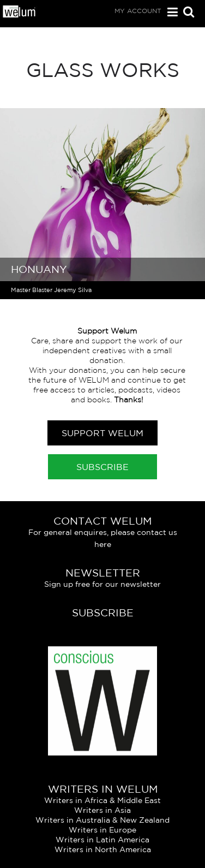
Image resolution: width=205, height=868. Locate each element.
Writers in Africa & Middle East (102, 800)
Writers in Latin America (102, 840)
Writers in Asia (102, 810)
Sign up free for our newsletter (102, 584)
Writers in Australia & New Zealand (102, 820)
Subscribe (102, 467)
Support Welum (102, 433)
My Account (138, 11)
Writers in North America (103, 849)
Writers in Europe (102, 830)
